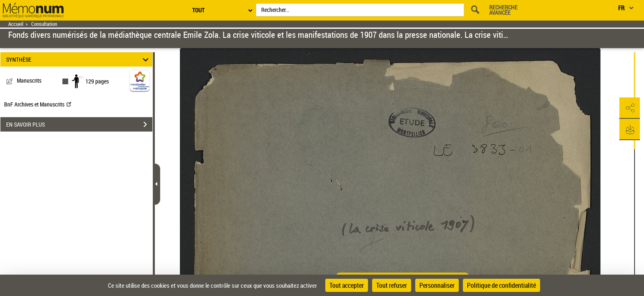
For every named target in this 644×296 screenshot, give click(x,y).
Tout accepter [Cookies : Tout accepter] (347, 285)
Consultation (44, 24)
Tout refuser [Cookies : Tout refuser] (392, 285)
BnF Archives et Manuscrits (38, 104)
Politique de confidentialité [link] (501, 285)
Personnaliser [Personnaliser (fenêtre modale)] (437, 285)
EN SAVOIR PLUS (79, 125)
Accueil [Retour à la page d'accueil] (16, 24)
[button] (630, 108)
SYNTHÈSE (79, 59)
